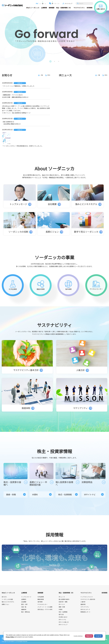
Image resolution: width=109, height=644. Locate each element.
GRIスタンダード (85, 609)
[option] (54, 38)
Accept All (98, 636)
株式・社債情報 (65, 494)
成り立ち (4, 597)
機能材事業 (41, 599)
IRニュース (62, 597)
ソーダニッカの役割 (7, 599)
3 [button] (59, 61)
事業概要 (52, 8)
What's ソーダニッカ (33, 8)
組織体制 (24, 609)
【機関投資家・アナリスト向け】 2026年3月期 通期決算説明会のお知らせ (15, 96)
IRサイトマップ (63, 625)
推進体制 (83, 604)
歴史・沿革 (24, 604)
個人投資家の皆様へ (64, 599)
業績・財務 (11, 494)
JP (52, 4)
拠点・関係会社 (26, 612)
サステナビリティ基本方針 (88, 599)
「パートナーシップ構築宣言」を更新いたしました (18, 86)
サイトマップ (69, 4)
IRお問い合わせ (63, 617)
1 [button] (51, 61)
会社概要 (24, 602)
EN (55, 4)
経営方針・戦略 (63, 602)
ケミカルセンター (42, 604)
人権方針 (83, 602)
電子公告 (61, 614)
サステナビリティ (79, 8)
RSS (48, 75)
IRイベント (62, 604)
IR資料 (35, 494)
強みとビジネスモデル (8, 602)
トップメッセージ (26, 597)
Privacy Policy (10, 637)
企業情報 (44, 8)
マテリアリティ (85, 607)
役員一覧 (24, 607)
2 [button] (55, 61)
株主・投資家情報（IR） (64, 8)
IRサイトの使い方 (64, 622)
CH (58, 4)
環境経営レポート (85, 612)
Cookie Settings (78, 636)
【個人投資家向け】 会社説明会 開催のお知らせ (11, 123)
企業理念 (24, 599)
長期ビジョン (5, 604)
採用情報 (89, 8)
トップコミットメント (87, 597)
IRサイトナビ (90, 494)
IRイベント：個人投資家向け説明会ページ (17, 113)
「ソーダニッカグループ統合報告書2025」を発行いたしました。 (23, 146)
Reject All (89, 636)
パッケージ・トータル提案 (45, 607)
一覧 (41, 75)
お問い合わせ (101, 7)
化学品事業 (41, 597)
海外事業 (40, 602)
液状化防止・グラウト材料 (45, 609)
